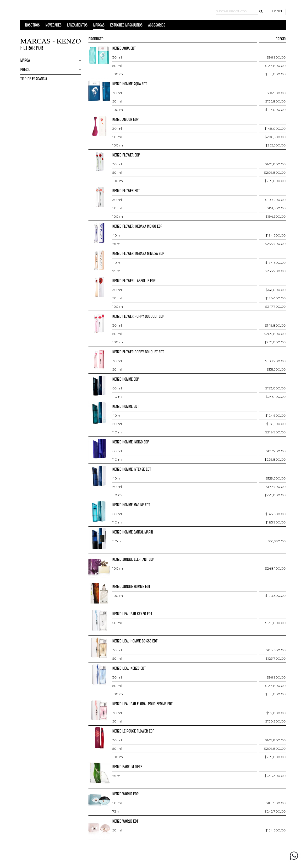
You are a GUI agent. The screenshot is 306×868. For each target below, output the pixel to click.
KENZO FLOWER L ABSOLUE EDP (134, 281)
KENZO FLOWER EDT (126, 191)
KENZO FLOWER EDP (126, 155)
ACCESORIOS (157, 26)
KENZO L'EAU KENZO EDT (129, 668)
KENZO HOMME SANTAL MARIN (133, 532)
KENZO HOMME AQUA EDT (130, 84)
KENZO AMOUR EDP (126, 120)
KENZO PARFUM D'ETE (127, 767)
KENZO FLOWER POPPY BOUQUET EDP (138, 316)
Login (277, 11)
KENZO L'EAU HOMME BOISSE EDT (135, 641)
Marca (25, 60)
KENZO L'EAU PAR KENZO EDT (132, 614)
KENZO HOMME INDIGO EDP (131, 442)
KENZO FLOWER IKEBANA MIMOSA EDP (138, 254)
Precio (25, 70)
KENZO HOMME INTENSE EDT (132, 469)
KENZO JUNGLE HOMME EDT (131, 587)
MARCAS (99, 26)
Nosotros (32, 26)
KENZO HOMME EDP (126, 379)
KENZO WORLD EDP (126, 794)
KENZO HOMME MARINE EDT (131, 505)
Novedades (53, 26)
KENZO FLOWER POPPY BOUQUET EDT (138, 352)
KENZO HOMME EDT (126, 407)
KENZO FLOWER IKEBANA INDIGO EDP (137, 226)
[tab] (51, 61)
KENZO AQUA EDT (124, 48)
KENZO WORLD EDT (125, 821)
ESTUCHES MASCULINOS (126, 26)
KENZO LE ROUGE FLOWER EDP (133, 731)
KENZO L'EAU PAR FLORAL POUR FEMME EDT (142, 704)
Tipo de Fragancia (34, 79)
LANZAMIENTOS (77, 26)
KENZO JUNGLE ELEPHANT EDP (133, 559)
